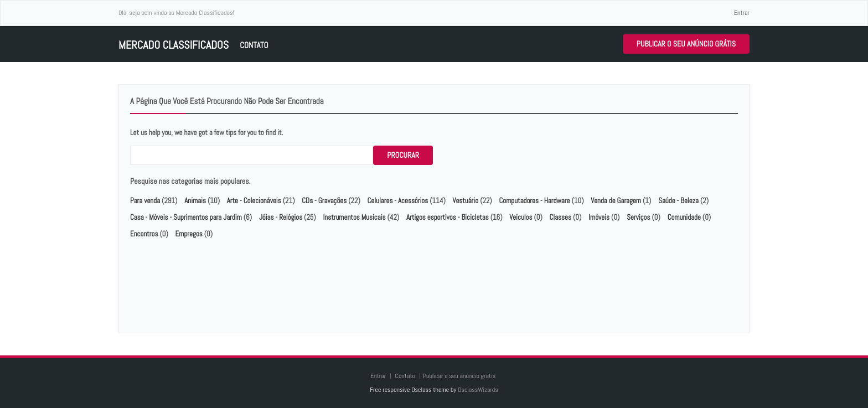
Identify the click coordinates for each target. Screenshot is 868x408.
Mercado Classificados (174, 45)
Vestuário (466, 201)
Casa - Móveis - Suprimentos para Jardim (186, 217)
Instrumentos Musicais (354, 217)
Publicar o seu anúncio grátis (686, 44)
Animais (195, 201)
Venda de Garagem (616, 201)
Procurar (403, 155)
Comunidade (684, 217)
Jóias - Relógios (281, 217)
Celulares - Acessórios (398, 201)
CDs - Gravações (324, 201)
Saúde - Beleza (678, 201)
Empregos (189, 234)
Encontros (144, 234)
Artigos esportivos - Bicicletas (448, 217)
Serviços (638, 217)
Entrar (742, 13)
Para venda (145, 201)
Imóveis (599, 217)
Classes (560, 217)
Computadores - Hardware (534, 201)
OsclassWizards (478, 390)
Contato (254, 45)
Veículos (521, 217)
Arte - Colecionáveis (254, 201)
